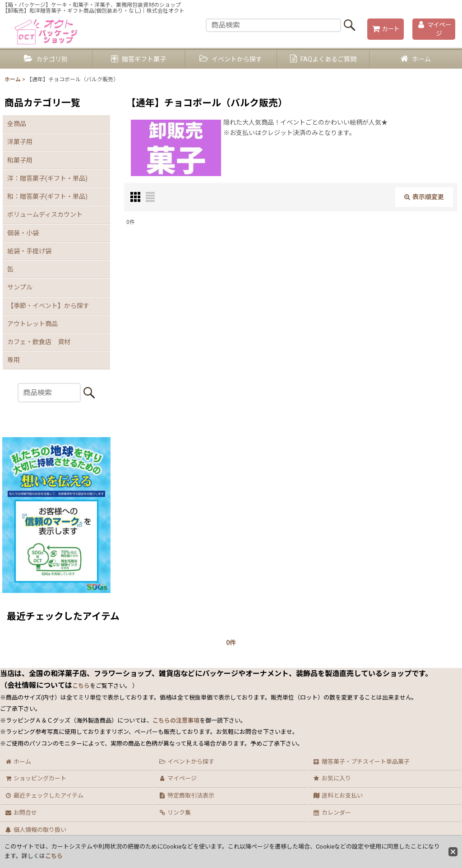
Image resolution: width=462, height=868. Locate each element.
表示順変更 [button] (424, 197)
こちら (54, 856)
